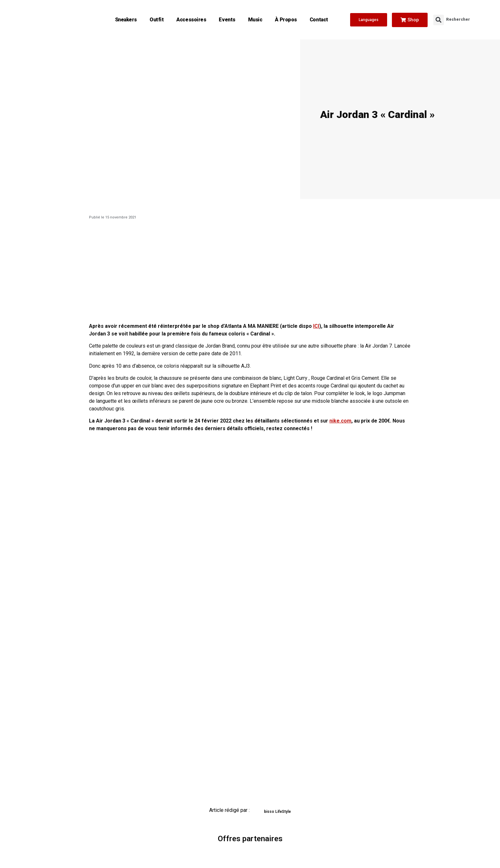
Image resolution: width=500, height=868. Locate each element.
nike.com (340, 421)
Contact (319, 20)
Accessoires (191, 20)
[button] (439, 20)
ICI (316, 326)
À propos (286, 20)
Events (227, 20)
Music (255, 20)
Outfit (157, 20)
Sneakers (126, 20)
